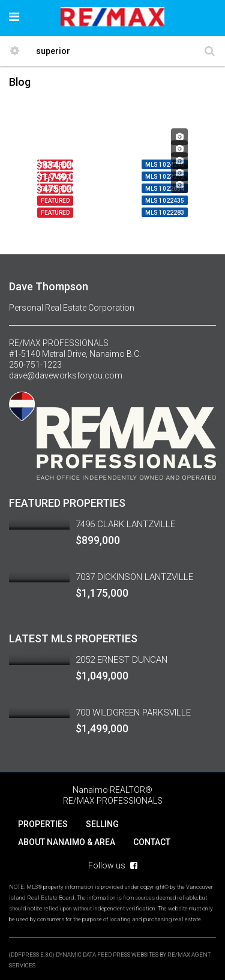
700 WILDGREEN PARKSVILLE (133, 713)
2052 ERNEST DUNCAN (121, 660)
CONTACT (152, 842)
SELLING (102, 824)
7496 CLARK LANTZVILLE (125, 524)
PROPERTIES (43, 824)
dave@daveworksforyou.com (66, 375)
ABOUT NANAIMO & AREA (67, 842)
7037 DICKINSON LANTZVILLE (134, 577)
